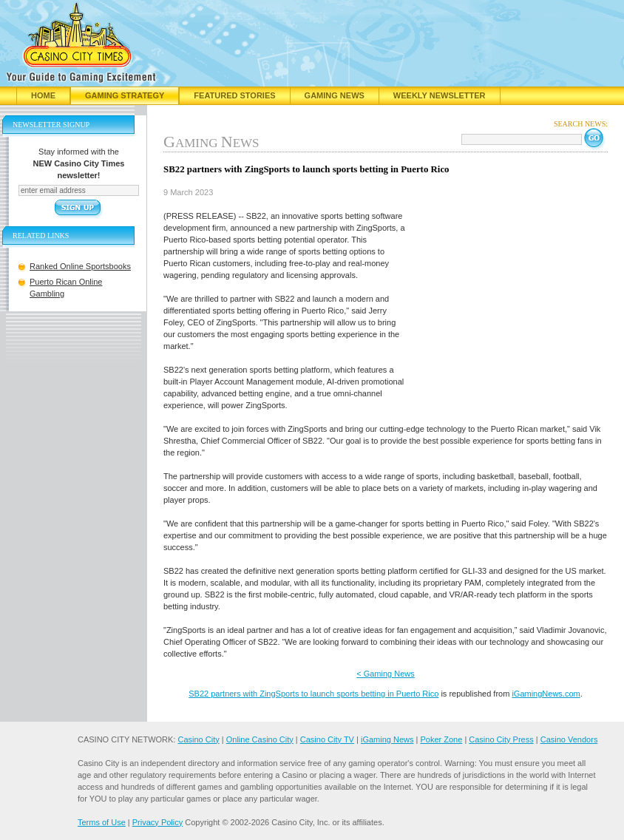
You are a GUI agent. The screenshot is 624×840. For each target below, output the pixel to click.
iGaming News (387, 739)
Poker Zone (441, 739)
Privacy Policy (157, 822)
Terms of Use (102, 822)
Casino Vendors (569, 739)
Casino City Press (501, 739)
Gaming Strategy (125, 95)
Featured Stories (234, 95)
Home (43, 95)
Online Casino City (260, 739)
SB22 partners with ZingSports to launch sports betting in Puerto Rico (313, 694)
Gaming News (335, 95)
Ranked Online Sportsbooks (80, 266)
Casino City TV (327, 739)
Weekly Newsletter (440, 95)
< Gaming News (386, 674)
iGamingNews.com (546, 694)
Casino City (198, 739)
